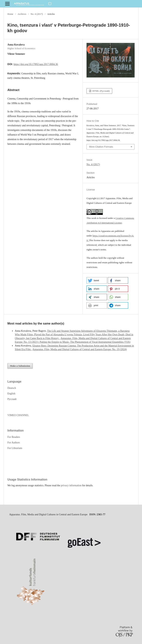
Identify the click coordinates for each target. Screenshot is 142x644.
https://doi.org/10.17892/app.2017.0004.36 (36, 64)
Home (10, 14)
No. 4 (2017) (37, 14)
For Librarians (15, 448)
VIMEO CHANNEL (18, 415)
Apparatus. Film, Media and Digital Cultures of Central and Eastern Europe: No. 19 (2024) (80, 349)
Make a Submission (20, 366)
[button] (97, 280)
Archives (22, 14)
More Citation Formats (101, 147)
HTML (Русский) (101, 91)
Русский (12, 399)
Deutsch (12, 388)
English (11, 394)
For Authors (14, 443)
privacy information (71, 485)
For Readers (14, 437)
